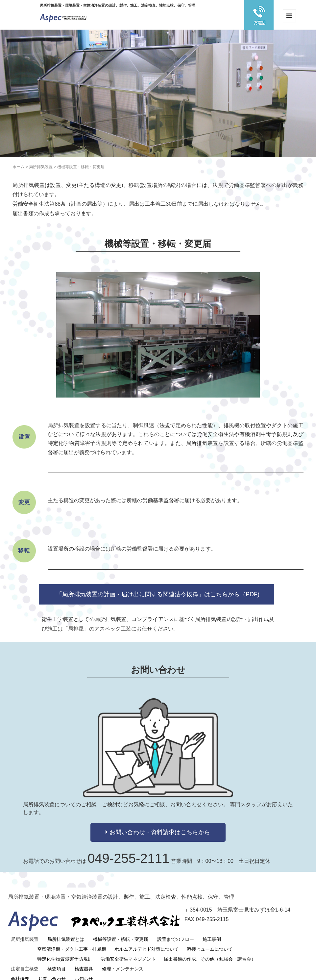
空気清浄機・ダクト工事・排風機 (72, 941)
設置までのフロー (176, 931)
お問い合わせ (52, 971)
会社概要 (20, 971)
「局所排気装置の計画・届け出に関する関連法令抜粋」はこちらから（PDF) (158, 594)
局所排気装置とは (66, 931)
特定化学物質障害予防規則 (65, 951)
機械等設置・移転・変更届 (121, 931)
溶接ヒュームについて (210, 941)
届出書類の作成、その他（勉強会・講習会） (210, 951)
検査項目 (57, 961)
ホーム (18, 167)
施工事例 (212, 931)
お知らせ (84, 971)
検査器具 (84, 961)
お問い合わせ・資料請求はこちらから (158, 832)
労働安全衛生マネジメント (128, 951)
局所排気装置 (41, 167)
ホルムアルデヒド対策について (147, 941)
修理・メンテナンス (123, 961)
